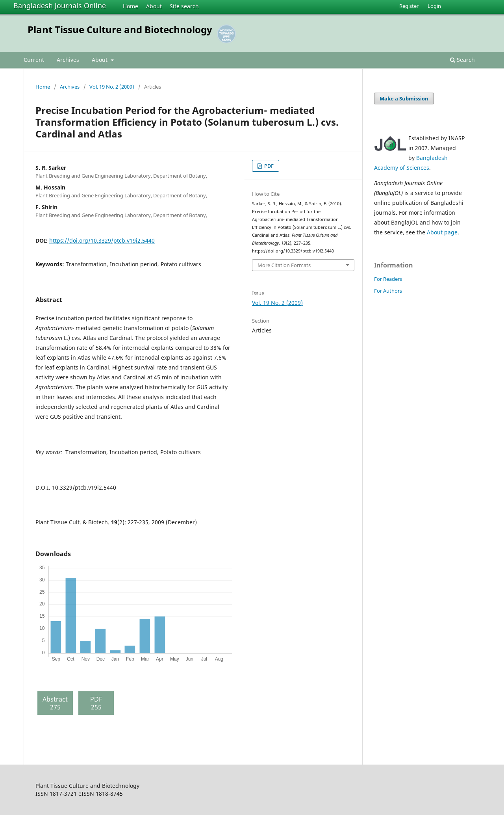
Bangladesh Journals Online (60, 6)
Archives (68, 60)
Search (462, 60)
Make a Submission (404, 98)
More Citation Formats (284, 265)
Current (34, 60)
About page (442, 232)
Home (131, 6)
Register (409, 6)
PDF (268, 166)
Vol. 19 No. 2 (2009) (112, 87)
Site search (184, 6)
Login (434, 6)
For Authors (388, 291)
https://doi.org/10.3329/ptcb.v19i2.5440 (102, 240)
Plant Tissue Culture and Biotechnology (120, 29)
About (154, 6)
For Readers (388, 279)
